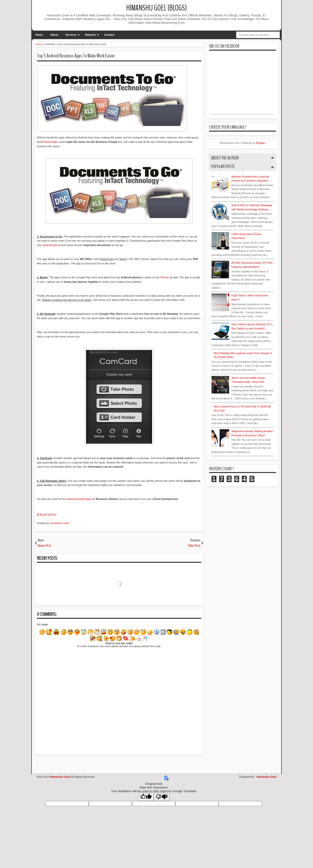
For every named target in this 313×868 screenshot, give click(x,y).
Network (90, 35)
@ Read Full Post (47, 515)
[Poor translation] (162, 797)
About (54, 35)
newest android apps (79, 499)
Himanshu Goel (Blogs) (156, 8)
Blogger (260, 143)
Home (39, 35)
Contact (109, 35)
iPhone (165, 277)
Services (71, 35)
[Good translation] (146, 797)
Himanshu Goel (60, 523)
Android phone (52, 245)
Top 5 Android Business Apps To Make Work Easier (76, 56)
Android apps (50, 142)
